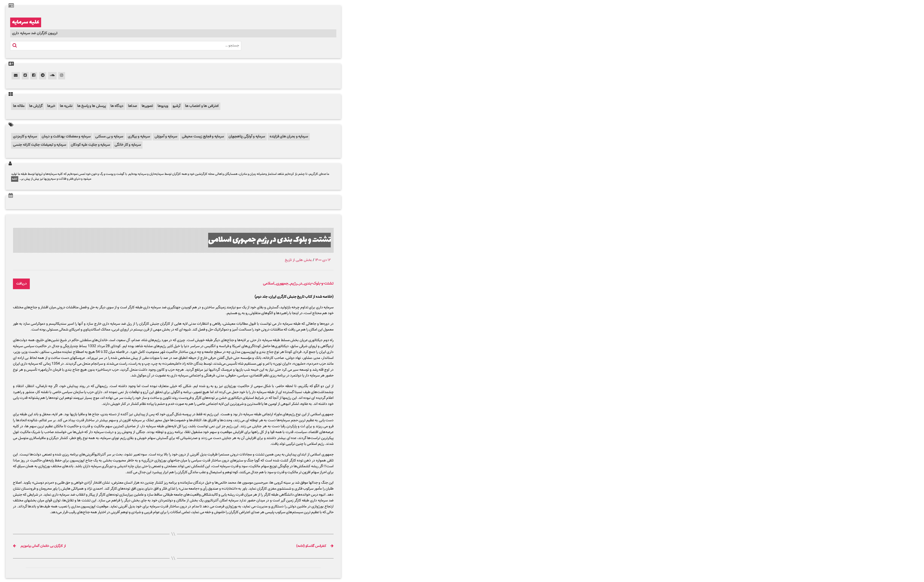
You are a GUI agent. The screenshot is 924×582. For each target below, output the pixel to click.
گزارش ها (36, 106)
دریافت (21, 284)
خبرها (51, 106)
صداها (132, 106)
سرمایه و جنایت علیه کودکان (90, 145)
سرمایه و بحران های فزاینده (289, 137)
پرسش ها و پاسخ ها (91, 106)
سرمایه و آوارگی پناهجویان (247, 137)
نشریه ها (66, 106)
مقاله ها (19, 106)
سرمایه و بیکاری (139, 137)
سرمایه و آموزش (166, 137)
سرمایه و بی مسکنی (109, 137)
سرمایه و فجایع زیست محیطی (203, 137)
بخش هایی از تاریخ (298, 260)
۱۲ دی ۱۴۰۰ (323, 260)
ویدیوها (163, 106)
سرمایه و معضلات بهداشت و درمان (66, 137)
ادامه (15, 179)
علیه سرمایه (26, 22)
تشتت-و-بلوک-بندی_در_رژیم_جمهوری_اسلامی (298, 284)
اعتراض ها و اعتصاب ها (202, 106)
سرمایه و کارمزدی (25, 137)
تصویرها (147, 106)
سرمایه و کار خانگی (128, 145)
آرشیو (176, 106)
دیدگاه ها (117, 106)
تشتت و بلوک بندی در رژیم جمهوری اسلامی (270, 240)
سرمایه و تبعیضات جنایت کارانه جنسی (40, 145)
